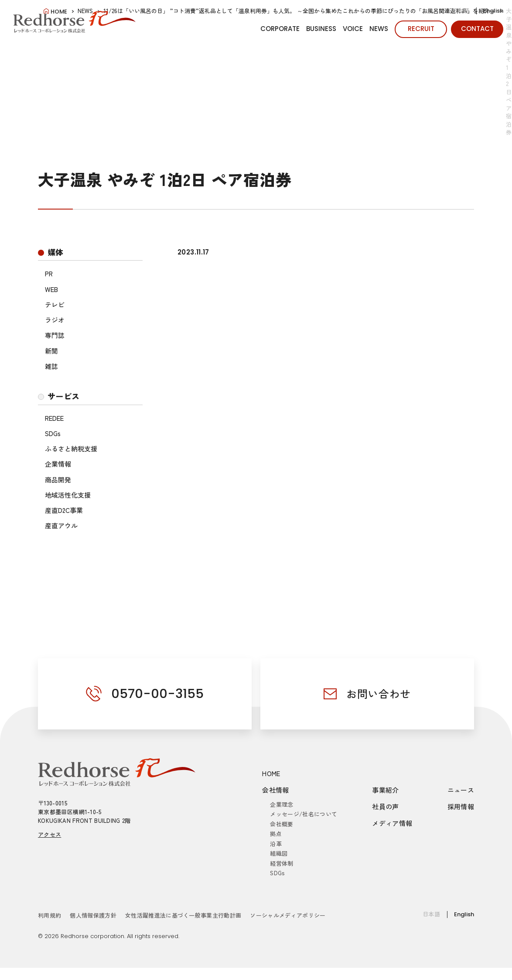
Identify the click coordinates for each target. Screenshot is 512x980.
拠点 (276, 834)
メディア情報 (392, 823)
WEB (51, 289)
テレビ (55, 304)
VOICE (353, 29)
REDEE (54, 418)
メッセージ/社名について (304, 814)
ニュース (461, 790)
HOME (271, 773)
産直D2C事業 (64, 510)
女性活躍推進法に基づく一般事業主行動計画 (183, 915)
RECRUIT (421, 29)
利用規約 (49, 915)
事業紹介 (386, 790)
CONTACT (477, 29)
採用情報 (461, 806)
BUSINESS (321, 29)
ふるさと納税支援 (71, 449)
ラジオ (55, 320)
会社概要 (282, 824)
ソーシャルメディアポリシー (288, 915)
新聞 (51, 351)
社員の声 (386, 806)
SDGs (53, 433)
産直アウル (61, 525)
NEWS (379, 29)
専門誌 (55, 335)
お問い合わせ (379, 693)
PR (49, 273)
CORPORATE (280, 29)
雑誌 (51, 366)
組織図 (279, 853)
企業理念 (282, 804)
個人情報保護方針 (93, 915)
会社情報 (276, 790)
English (493, 11)
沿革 (276, 844)
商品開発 (58, 480)
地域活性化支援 (68, 495)
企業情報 (58, 464)
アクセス (49, 834)
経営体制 (282, 863)
